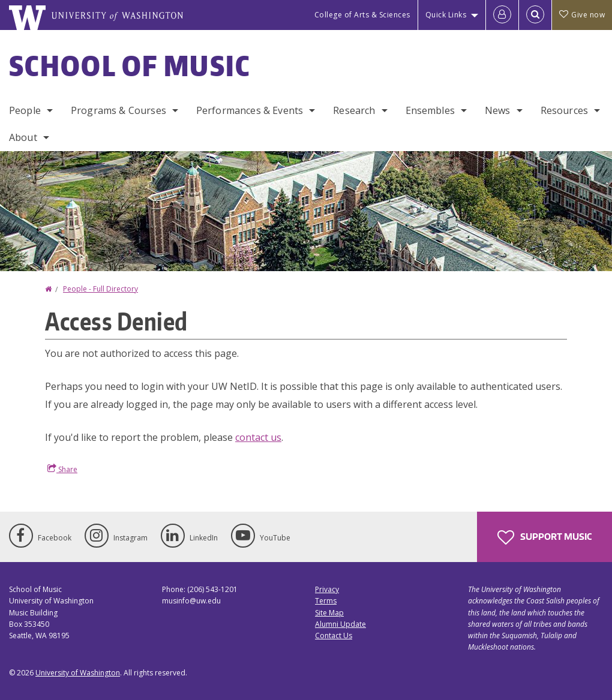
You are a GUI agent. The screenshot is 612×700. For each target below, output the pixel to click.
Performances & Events (250, 110)
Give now (582, 15)
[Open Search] (535, 15)
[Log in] (502, 15)
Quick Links (446, 15)
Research (354, 110)
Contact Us (334, 636)
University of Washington (78, 673)
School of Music (130, 65)
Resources (564, 110)
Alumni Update (340, 624)
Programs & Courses (118, 110)
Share (62, 469)
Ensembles (430, 110)
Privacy (327, 589)
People (25, 110)
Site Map (329, 613)
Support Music (544, 537)
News (498, 110)
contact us (258, 437)
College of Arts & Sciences (362, 15)
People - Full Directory (100, 289)
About (23, 137)
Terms (326, 601)
